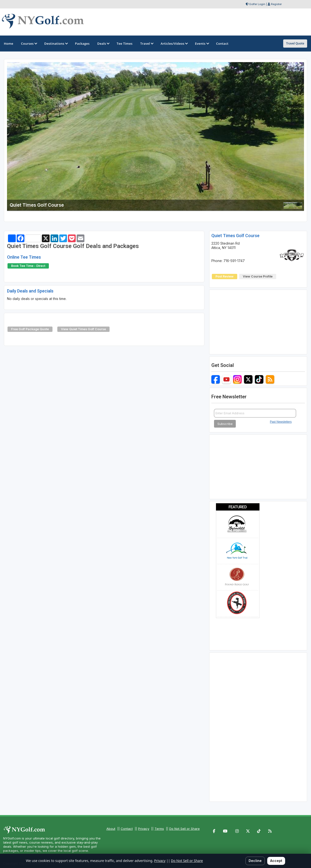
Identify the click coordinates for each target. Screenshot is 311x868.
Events (202, 44)
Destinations (56, 44)
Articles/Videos (174, 44)
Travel (147, 44)
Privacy (144, 829)
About (111, 829)
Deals (103, 44)
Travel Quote (295, 43)
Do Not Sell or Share (185, 829)
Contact (127, 829)
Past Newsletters (281, 422)
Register (276, 4)
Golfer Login (257, 4)
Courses (29, 44)
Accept (276, 861)
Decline (255, 861)
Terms (159, 829)
